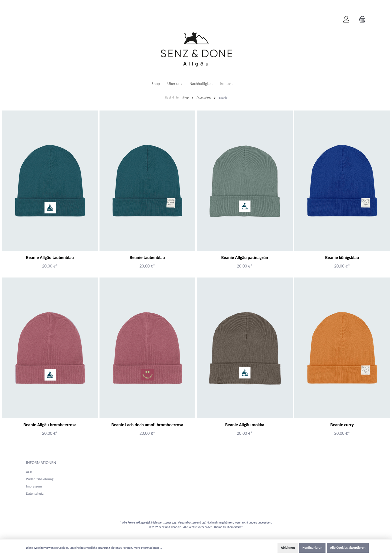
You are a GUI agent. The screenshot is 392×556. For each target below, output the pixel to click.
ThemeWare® (235, 527)
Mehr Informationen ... (148, 548)
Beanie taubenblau (147, 257)
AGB (29, 472)
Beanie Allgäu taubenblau (50, 257)
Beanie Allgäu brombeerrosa (50, 425)
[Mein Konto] (346, 19)
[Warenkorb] (361, 19)
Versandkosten (187, 522)
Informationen (41, 463)
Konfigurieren (312, 548)
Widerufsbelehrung (40, 479)
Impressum (34, 486)
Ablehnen (288, 548)
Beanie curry (342, 425)
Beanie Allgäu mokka (245, 425)
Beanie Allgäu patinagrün (245, 257)
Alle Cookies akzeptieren (348, 548)
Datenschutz (35, 494)
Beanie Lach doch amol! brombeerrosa (147, 425)
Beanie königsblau (342, 257)
